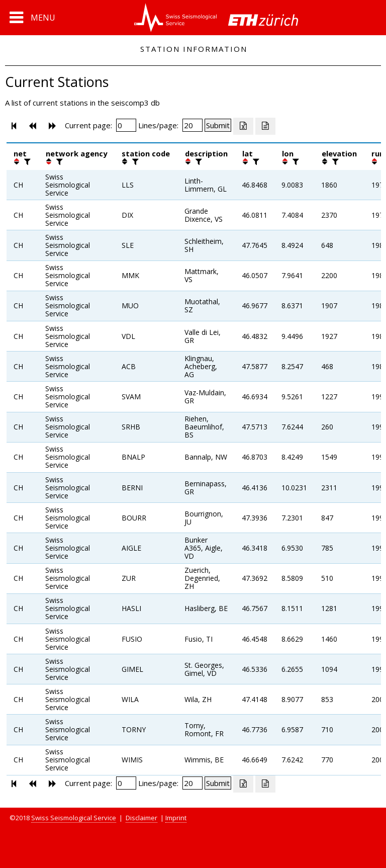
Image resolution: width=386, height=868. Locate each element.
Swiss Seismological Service (74, 818)
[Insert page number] (126, 125)
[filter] (26, 161)
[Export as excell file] (243, 126)
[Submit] (218, 125)
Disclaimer (141, 818)
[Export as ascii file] (265, 126)
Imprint (176, 818)
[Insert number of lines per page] (192, 125)
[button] (32, 18)
